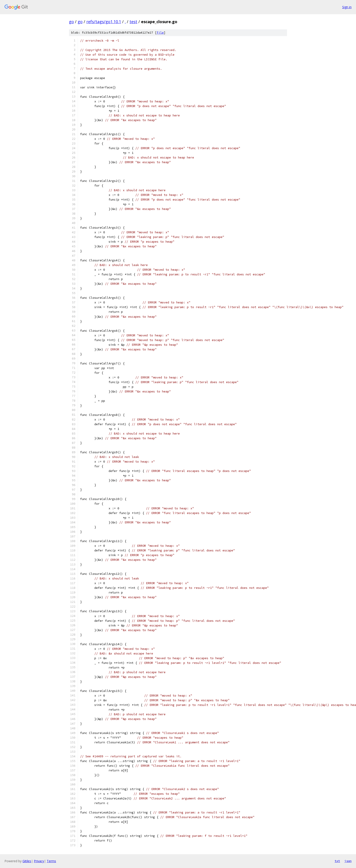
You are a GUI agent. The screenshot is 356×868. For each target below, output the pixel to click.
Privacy (39, 861)
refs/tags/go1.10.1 (104, 22)
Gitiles (27, 861)
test (133, 22)
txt (337, 861)
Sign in (347, 7)
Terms (51, 861)
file (160, 33)
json (348, 861)
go (71, 22)
